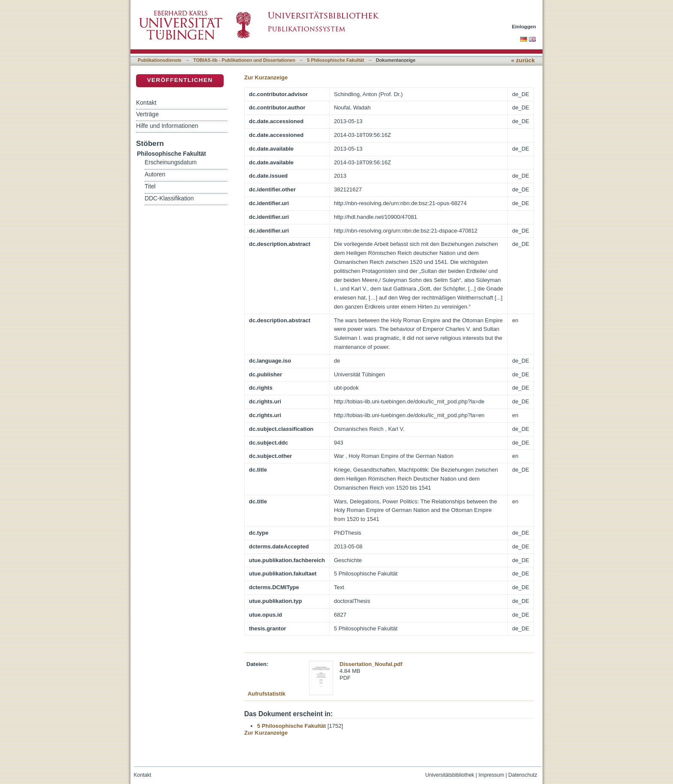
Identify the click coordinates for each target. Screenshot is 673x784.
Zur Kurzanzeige (266, 77)
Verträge (147, 114)
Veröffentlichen (180, 80)
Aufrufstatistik (267, 694)
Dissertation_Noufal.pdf (371, 664)
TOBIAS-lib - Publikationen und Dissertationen (244, 60)
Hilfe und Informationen (167, 126)
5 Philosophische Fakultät (335, 60)
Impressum (491, 775)
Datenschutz (523, 775)
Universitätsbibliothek (450, 775)
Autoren (155, 174)
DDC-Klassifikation (169, 198)
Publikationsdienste (160, 60)
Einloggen (524, 26)
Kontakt (146, 103)
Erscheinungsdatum (171, 162)
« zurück (523, 60)
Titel (150, 186)
